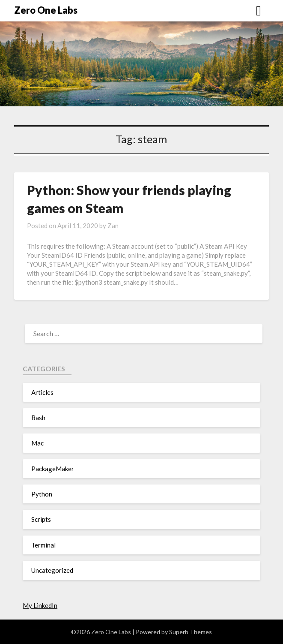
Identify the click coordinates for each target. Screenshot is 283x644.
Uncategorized (52, 570)
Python (42, 494)
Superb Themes (191, 632)
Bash (38, 418)
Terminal (43, 545)
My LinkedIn (40, 605)
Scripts (41, 519)
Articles (42, 392)
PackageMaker (53, 469)
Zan (113, 226)
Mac (37, 443)
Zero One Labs (46, 10)
